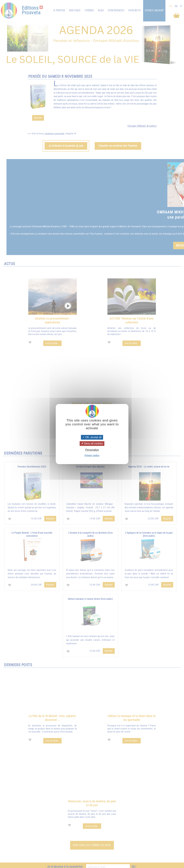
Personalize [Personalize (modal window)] (92, 450)
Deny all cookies (92, 444)
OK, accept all (92, 437)
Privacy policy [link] (92, 455)
